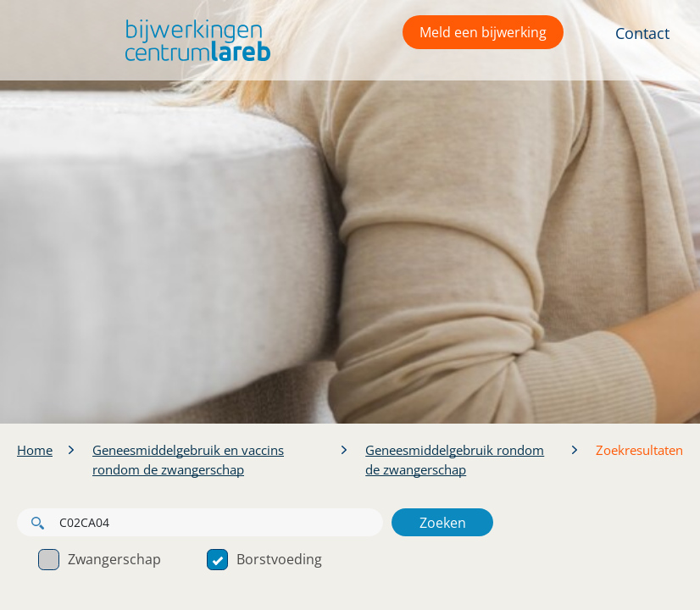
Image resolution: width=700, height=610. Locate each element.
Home (35, 450)
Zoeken (443, 523)
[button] (194, 40)
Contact (642, 33)
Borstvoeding (264, 559)
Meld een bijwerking (483, 32)
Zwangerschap (100, 559)
